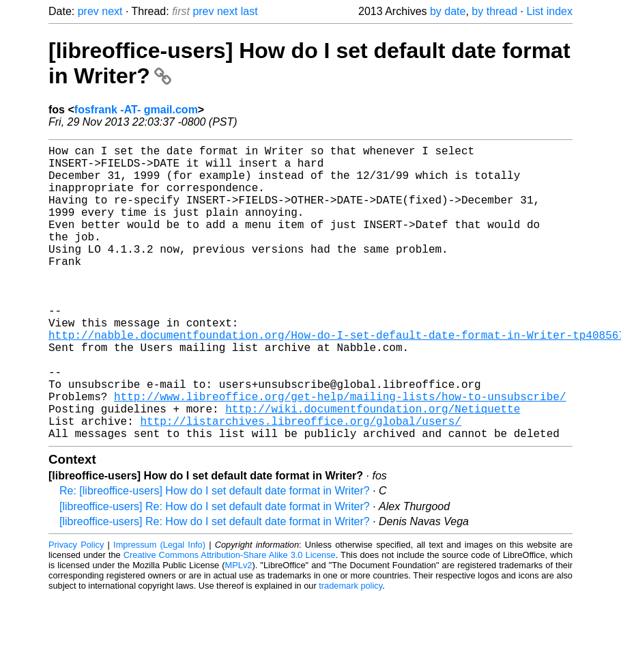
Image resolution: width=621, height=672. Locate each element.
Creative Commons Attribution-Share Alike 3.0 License (230, 620)
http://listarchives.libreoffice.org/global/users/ (300, 484)
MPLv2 (239, 631)
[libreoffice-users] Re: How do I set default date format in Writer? (215, 572)
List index (549, 11)
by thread (494, 11)
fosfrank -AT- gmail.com (136, 110)
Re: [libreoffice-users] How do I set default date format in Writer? (215, 556)
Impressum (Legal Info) (159, 610)
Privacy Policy (76, 610)
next (112, 11)
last (249, 11)
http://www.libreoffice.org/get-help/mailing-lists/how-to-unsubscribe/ (340, 453)
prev (88, 11)
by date (448, 11)
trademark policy (350, 651)
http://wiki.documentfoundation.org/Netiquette (373, 468)
